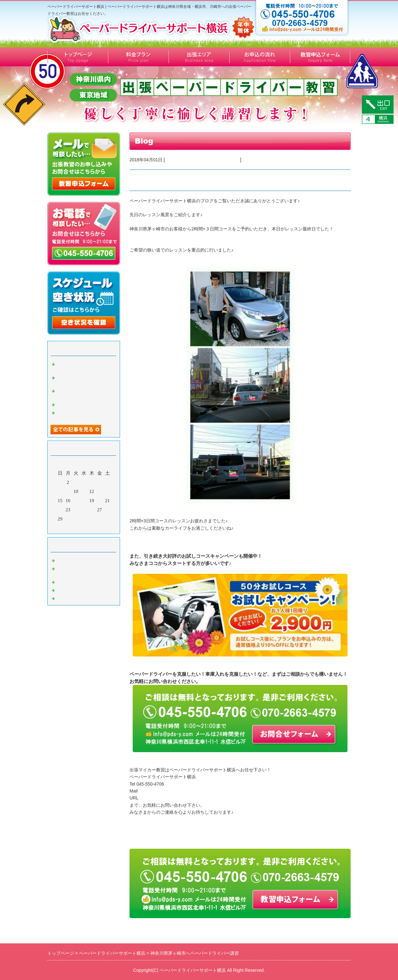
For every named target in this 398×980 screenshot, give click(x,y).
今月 (84, 527)
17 (76, 501)
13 (100, 491)
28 (108, 510)
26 (92, 510)
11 (84, 491)
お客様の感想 (71, 559)
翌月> (96, 527)
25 (84, 510)
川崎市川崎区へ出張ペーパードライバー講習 (85, 414)
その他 (64, 589)
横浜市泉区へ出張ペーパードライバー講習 (85, 366)
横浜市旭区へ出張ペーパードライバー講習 (85, 392)
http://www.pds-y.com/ (161, 798)
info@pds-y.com (155, 791)
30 (68, 519)
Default (64, 597)
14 (108, 491)
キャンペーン (71, 581)
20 (100, 501)
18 (84, 501)
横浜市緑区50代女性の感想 (85, 403)
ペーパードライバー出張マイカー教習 (202, 160)
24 (76, 510)
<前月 (72, 527)
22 (60, 510)
